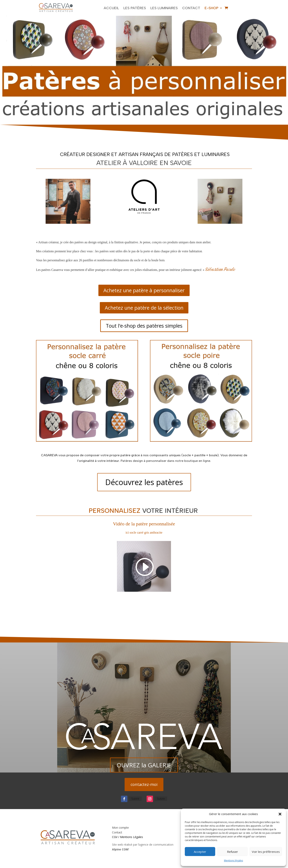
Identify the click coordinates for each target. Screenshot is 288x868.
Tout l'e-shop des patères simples (144, 326)
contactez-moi (144, 784)
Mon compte (120, 828)
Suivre (135, 799)
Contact (191, 8)
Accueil (111, 8)
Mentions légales (233, 861)
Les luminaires (164, 8)
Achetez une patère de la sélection (144, 308)
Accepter (200, 852)
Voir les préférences (266, 852)
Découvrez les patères (144, 482)
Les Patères (135, 8)
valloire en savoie (160, 163)
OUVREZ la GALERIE (144, 765)
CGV (115, 837)
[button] (280, 814)
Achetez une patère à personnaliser (144, 290)
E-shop (211, 8)
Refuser (232, 852)
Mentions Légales (131, 837)
